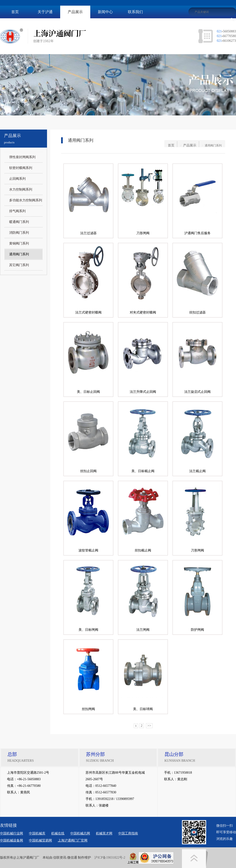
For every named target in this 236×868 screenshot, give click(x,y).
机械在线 (58, 833)
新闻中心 (105, 12)
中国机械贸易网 (40, 840)
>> (149, 726)
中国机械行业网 (12, 833)
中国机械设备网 (12, 840)
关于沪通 (45, 12)
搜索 (232, 20)
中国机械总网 (80, 833)
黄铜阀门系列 (19, 243)
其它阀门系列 (19, 265)
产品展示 (75, 12)
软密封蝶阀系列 (21, 168)
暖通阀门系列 (19, 222)
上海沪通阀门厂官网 (73, 840)
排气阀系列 (17, 211)
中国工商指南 (128, 833)
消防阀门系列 (19, 233)
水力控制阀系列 (21, 189)
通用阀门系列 (19, 254)
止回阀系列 (17, 179)
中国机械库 (37, 833)
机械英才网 (104, 833)
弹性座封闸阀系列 (22, 157)
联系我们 (135, 12)
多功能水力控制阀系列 (26, 200)
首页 (15, 12)
